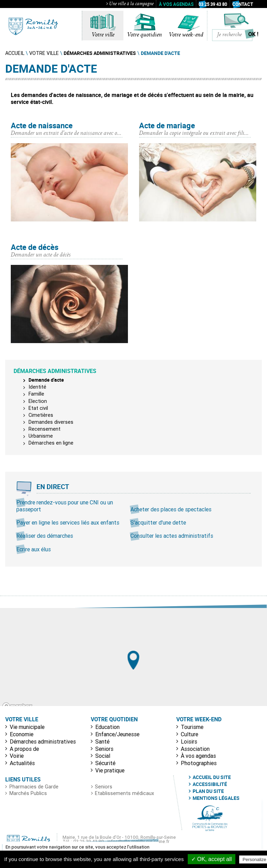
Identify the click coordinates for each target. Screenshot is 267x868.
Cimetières (41, 415)
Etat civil (38, 408)
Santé (102, 741)
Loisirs (189, 741)
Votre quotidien (145, 35)
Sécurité (105, 763)
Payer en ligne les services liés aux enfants (68, 522)
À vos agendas (176, 4)
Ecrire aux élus (34, 549)
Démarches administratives (43, 741)
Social (103, 756)
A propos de (24, 749)
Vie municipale (27, 727)
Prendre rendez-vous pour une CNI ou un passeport (65, 506)
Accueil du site (212, 777)
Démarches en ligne (51, 443)
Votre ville (103, 35)
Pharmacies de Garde (34, 787)
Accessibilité (210, 784)
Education (107, 727)
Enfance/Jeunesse (117, 734)
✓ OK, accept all (212, 859)
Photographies (199, 763)
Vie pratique (110, 770)
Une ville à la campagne (130, 4)
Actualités (22, 763)
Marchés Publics (28, 793)
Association (195, 749)
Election (38, 401)
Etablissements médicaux (124, 793)
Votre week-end (186, 35)
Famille (36, 394)
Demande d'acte (46, 380)
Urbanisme (41, 436)
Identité (37, 387)
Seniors (104, 749)
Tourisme (192, 727)
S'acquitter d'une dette (158, 522)
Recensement (44, 429)
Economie (22, 734)
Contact (243, 4)
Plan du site (208, 791)
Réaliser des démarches (45, 536)
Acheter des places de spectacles (171, 509)
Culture (189, 734)
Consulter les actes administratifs (172, 536)
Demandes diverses (51, 422)
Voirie (17, 756)
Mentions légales (216, 798)
